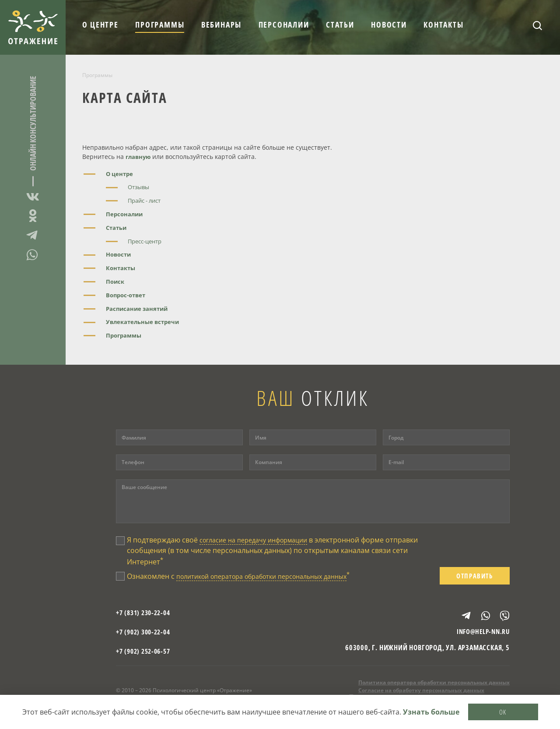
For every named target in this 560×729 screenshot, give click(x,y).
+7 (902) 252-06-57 (146, 655)
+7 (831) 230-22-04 (146, 617)
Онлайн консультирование (33, 123)
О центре (100, 25)
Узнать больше (431, 711)
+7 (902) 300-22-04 (146, 636)
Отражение (33, 27)
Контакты (443, 25)
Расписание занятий (139, 308)
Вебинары (221, 25)
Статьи (340, 25)
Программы (160, 25)
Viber (501, 617)
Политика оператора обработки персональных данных (434, 687)
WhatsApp (33, 255)
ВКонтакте (33, 198)
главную (139, 157)
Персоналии (284, 25)
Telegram (33, 235)
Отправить (475, 578)
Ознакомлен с (250, 578)
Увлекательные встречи (145, 322)
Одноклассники (33, 216)
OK (503, 711)
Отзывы (140, 187)
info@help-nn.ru (481, 636)
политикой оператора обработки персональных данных (273, 578)
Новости (389, 25)
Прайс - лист (147, 200)
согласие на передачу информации (260, 540)
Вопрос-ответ (128, 295)
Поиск (116, 281)
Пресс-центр (147, 241)
